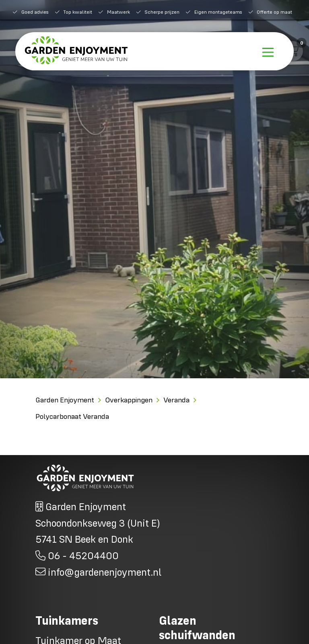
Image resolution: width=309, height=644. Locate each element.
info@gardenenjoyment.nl (103, 572)
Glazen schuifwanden (197, 628)
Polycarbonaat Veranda (72, 416)
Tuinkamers (67, 620)
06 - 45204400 (82, 555)
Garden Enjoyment (65, 400)
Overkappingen (129, 400)
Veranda (176, 400)
